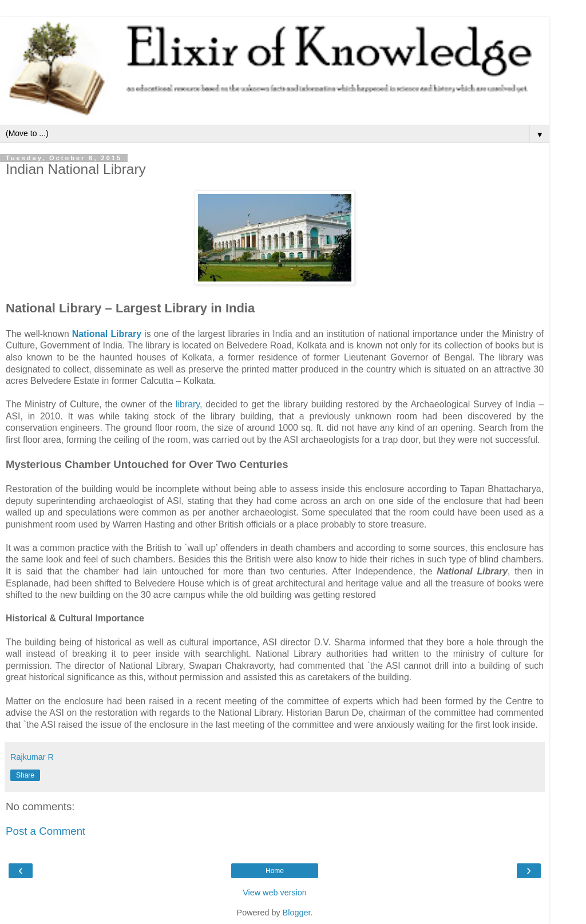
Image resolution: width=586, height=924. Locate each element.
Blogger (297, 913)
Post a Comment (45, 831)
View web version (275, 893)
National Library (107, 334)
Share (25, 775)
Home (275, 871)
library (188, 404)
